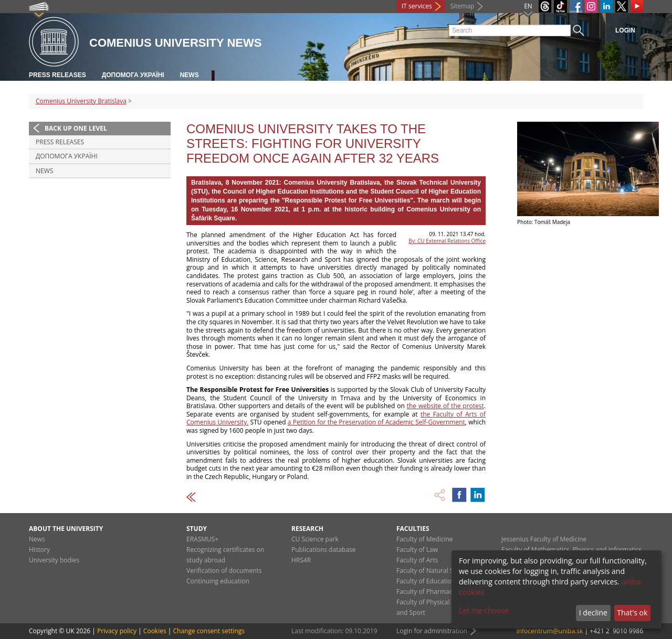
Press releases (57, 75)
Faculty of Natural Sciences (436, 571)
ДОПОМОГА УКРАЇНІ (133, 75)
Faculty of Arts (417, 560)
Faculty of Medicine (425, 539)
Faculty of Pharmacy (426, 592)
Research (307, 529)
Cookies (155, 631)
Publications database (324, 550)
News (190, 75)
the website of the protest (445, 406)
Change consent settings (209, 631)
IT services (417, 6)
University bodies (54, 560)
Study (197, 529)
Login (625, 30)
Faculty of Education (426, 581)
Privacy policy (117, 631)
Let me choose (484, 610)
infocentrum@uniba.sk (550, 631)
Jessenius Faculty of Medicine (544, 539)
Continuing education (218, 581)
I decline (593, 613)
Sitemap (463, 6)
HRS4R (301, 560)
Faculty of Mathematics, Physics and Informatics (571, 550)
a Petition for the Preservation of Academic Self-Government (376, 422)
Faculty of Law (417, 550)
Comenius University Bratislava (81, 101)
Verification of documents (224, 571)
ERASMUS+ (202, 539)
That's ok (632, 613)
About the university (66, 529)
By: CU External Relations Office (447, 241)
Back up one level (76, 128)
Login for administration (432, 631)
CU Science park (315, 539)
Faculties (413, 529)
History (39, 550)
